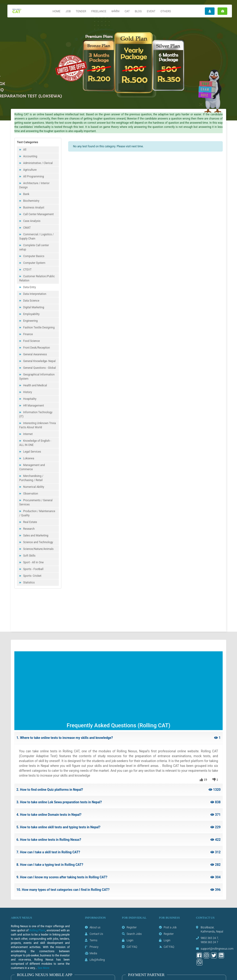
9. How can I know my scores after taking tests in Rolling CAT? (118, 877)
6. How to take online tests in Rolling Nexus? (118, 840)
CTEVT (27, 270)
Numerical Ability (33, 487)
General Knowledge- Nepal (39, 361)
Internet (28, 434)
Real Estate (30, 522)
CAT (127, 11)
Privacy (94, 947)
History (27, 392)
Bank (26, 194)
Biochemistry (31, 201)
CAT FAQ (132, 947)
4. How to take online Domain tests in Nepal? (118, 815)
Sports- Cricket (32, 576)
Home (56, 11)
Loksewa (28, 458)
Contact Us (96, 934)
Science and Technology (38, 542)
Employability (31, 314)
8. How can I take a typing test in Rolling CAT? (118, 865)
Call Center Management (38, 214)
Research (29, 529)
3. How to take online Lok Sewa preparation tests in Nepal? (118, 802)
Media (93, 953)
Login (130, 940)
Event (151, 11)
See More (44, 968)
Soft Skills (29, 556)
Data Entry (29, 287)
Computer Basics (33, 256)
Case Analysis (31, 221)
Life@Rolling (97, 960)
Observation (30, 494)
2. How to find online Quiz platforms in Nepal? (118, 790)
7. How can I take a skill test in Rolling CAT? (118, 852)
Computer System (34, 263)
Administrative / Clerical (38, 163)
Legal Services (32, 452)
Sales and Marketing (35, 536)
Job (68, 11)
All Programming (33, 176)
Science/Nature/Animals (38, 549)
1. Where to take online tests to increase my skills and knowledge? (118, 738)
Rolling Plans (37, 930)
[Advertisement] (118, 687)
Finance (28, 334)
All (24, 150)
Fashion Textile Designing (39, 328)
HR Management (33, 406)
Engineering (30, 321)
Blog (138, 11)
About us (95, 927)
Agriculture (30, 170)
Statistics (29, 583)
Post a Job (170, 927)
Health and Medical (35, 385)
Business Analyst (33, 208)
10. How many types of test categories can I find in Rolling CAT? (118, 890)
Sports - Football (33, 569)
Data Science (31, 301)
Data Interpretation (34, 294)
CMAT (27, 228)
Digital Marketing (33, 307)
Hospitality (29, 399)
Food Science (31, 341)
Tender (81, 11)
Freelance (99, 11)
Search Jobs (134, 934)
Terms (94, 940)
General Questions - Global (39, 368)
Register (132, 927)
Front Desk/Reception (36, 348)
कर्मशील (115, 11)
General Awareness (35, 354)
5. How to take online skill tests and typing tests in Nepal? (118, 827)
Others (166, 11)
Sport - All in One (33, 562)
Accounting (30, 156)
